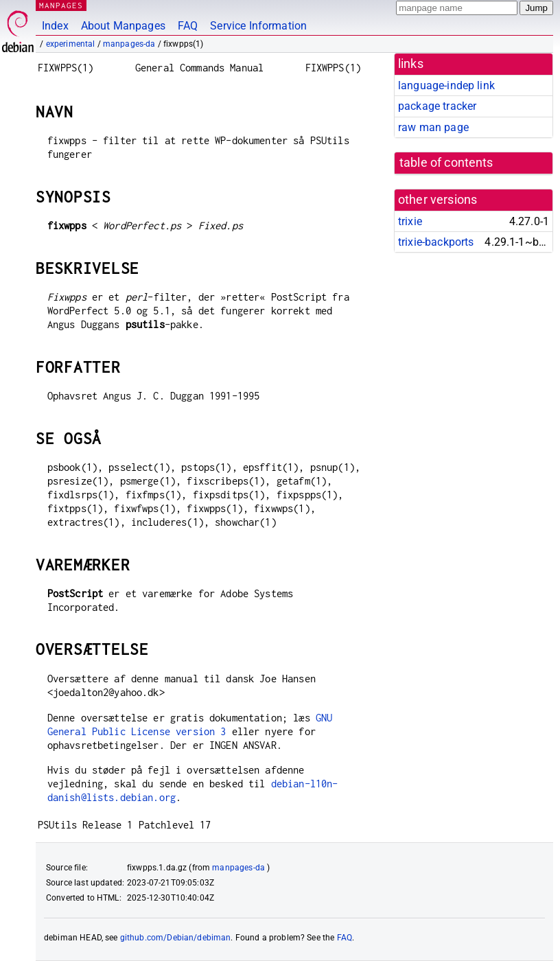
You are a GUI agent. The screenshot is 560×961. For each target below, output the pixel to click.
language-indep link (446, 85)
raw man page (433, 127)
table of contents (446, 163)
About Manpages (123, 26)
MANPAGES (61, 5)
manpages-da (129, 44)
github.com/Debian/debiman (176, 938)
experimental (71, 44)
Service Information (258, 26)
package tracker (437, 106)
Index (55, 26)
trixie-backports (436, 242)
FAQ (188, 26)
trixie (410, 221)
